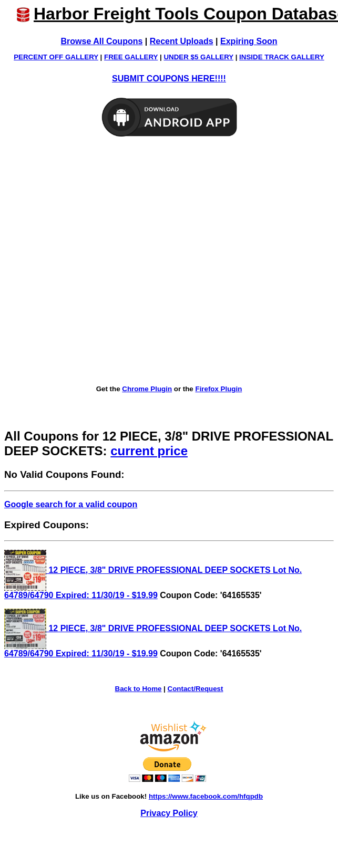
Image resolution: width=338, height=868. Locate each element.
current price (149, 451)
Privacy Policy (169, 813)
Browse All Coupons (102, 41)
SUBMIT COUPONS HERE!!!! (169, 79)
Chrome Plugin (147, 389)
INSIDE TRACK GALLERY (282, 57)
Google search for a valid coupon (71, 504)
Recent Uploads (182, 41)
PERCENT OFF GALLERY (56, 57)
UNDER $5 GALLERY (198, 57)
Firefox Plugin (218, 389)
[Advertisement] (117, 262)
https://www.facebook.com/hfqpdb (206, 796)
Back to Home (139, 689)
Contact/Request (196, 689)
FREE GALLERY (131, 57)
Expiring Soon (249, 41)
